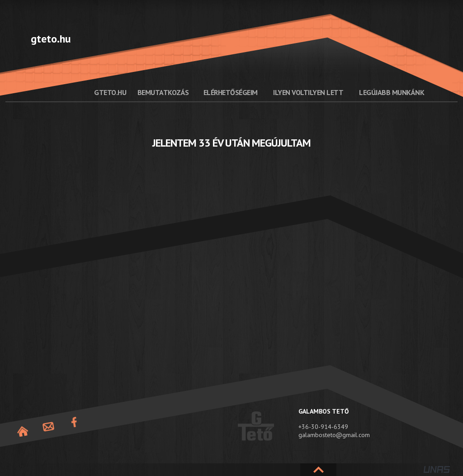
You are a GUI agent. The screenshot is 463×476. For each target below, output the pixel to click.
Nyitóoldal (23, 431)
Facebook (74, 422)
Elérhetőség (48, 427)
